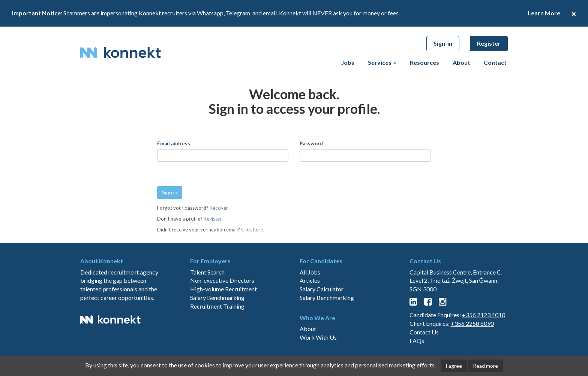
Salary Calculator (322, 316)
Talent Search (207, 298)
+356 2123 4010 (484, 341)
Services (382, 62)
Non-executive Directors (222, 307)
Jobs (348, 62)
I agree (454, 366)
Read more (485, 366)
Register (489, 43)
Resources (424, 62)
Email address (174, 143)
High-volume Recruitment (223, 316)
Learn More (544, 13)
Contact (495, 62)
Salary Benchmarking (217, 324)
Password (311, 143)
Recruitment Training (217, 333)
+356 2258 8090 (472, 350)
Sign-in (443, 43)
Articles (310, 307)
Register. (213, 219)
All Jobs (310, 298)
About (461, 62)
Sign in (170, 192)
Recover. (219, 208)
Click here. (253, 230)
